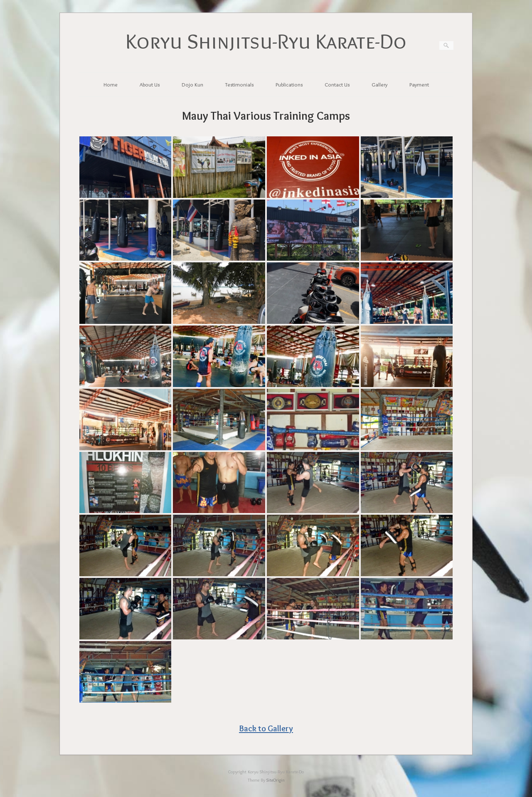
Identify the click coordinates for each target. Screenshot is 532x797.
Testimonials (239, 84)
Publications (289, 84)
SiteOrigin (276, 780)
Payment (419, 84)
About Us (150, 84)
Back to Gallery (266, 728)
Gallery (379, 84)
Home (111, 84)
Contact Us (337, 84)
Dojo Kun (192, 84)
